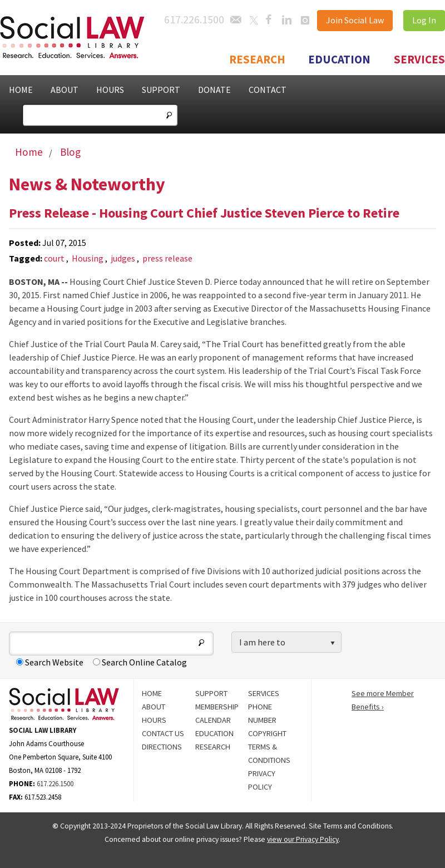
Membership (217, 707)
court (54, 258)
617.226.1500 (55, 783)
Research (257, 60)
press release (167, 258)
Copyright (267, 733)
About (65, 90)
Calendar (213, 720)
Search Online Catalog (140, 662)
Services (419, 60)
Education (339, 60)
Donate (214, 90)
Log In (424, 20)
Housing (88, 258)
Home (21, 90)
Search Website (50, 662)
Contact (268, 90)
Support (161, 90)
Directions (162, 747)
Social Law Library (83, 38)
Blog (70, 152)
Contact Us (163, 733)
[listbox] (286, 642)
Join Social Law (355, 20)
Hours (110, 90)
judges (123, 258)
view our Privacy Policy (303, 839)
